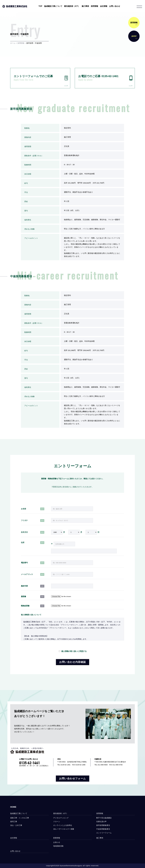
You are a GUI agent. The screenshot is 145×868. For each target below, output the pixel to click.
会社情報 (104, 6)
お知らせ (57, 842)
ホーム (13, 43)
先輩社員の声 (101, 822)
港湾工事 (14, 822)
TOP (40, 6)
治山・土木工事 (16, 825)
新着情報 (57, 838)
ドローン (57, 822)
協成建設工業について (53, 6)
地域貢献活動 (58, 846)
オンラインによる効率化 (63, 825)
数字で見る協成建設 (104, 818)
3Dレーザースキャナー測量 (64, 829)
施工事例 (85, 6)
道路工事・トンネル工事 (20, 818)
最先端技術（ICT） (72, 6)
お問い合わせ (115, 6)
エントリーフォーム (105, 833)
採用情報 (94, 6)
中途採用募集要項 (103, 829)
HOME (13, 807)
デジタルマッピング (61, 818)
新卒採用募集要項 (103, 825)
